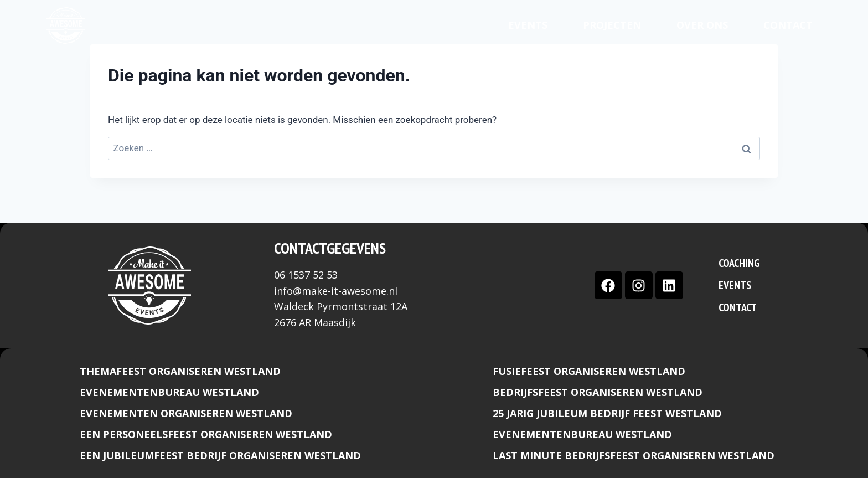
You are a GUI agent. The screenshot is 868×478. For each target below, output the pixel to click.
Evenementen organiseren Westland (186, 413)
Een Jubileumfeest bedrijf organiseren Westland (220, 455)
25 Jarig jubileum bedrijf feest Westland (607, 413)
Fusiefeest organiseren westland (589, 371)
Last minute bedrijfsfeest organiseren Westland (634, 455)
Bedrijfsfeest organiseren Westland (598, 392)
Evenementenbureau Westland (169, 392)
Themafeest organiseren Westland (180, 371)
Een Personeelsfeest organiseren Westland (206, 434)
